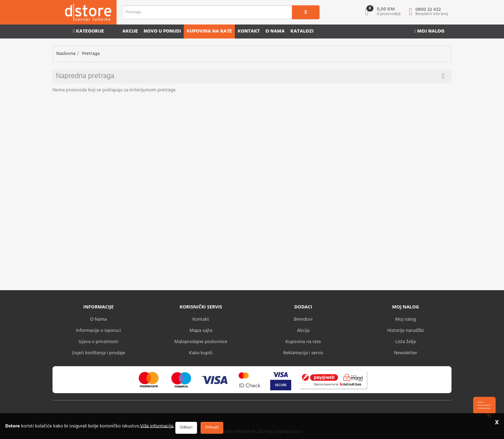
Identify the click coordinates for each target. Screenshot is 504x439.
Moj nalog (429, 31)
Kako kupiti (201, 353)
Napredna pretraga (250, 76)
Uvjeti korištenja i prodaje (99, 353)
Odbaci (186, 427)
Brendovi (303, 319)
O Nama (98, 319)
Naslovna (66, 54)
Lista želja (406, 342)
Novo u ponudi (162, 31)
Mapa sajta (201, 331)
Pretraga (91, 54)
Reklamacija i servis (303, 353)
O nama (275, 31)
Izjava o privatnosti (99, 342)
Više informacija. (157, 426)
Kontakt (249, 31)
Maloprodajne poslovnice (201, 342)
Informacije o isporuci (98, 331)
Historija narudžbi (406, 331)
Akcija (303, 331)
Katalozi (302, 31)
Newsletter (406, 353)
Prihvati (212, 427)
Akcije (130, 31)
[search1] (306, 12)
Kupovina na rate (209, 31)
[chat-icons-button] (484, 407)
